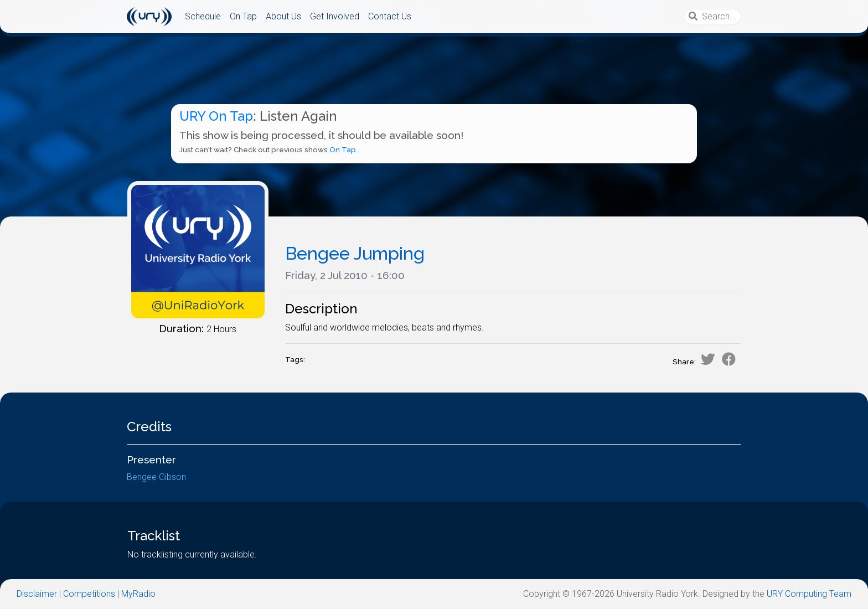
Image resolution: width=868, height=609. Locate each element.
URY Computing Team (809, 594)
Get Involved (335, 16)
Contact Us (390, 16)
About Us (283, 16)
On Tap (243, 16)
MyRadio (138, 594)
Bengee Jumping (355, 253)
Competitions (89, 594)
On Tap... (345, 150)
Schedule (203, 16)
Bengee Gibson (156, 477)
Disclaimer (37, 594)
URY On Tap (216, 116)
